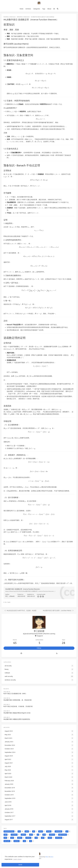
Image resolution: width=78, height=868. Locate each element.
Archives (28, 9)
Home (22, 9)
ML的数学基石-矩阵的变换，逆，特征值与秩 (18, 700)
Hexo (47, 857)
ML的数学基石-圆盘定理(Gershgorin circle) (17, 713)
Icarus (52, 857)
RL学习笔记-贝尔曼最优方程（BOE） (15, 694)
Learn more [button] (17, 859)
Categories (37, 9)
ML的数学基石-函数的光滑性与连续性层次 (17, 719)
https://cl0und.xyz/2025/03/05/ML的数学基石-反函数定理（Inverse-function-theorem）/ (30, 591)
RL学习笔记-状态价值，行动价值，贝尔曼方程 (18, 706)
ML (6, 602)
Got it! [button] (20, 865)
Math (9, 602)
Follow (39, 648)
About (49, 9)
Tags (44, 9)
